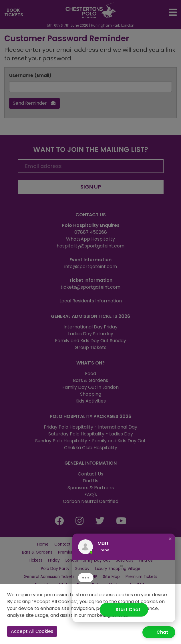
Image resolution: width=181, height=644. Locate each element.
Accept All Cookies (32, 631)
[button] (170, 543)
